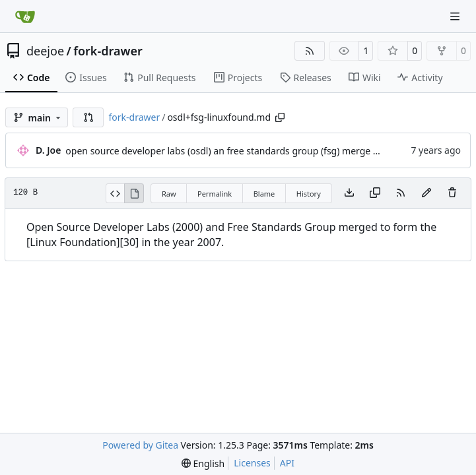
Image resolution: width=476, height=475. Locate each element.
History (309, 194)
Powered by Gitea (140, 445)
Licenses (252, 463)
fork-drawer (108, 51)
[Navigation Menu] (456, 16)
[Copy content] (375, 193)
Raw (169, 194)
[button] (88, 117)
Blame (264, 194)
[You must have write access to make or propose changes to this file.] (452, 193)
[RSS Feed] (310, 51)
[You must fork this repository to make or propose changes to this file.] (426, 193)
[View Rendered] (134, 193)
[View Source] (115, 193)
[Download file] (349, 193)
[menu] (203, 463)
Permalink (215, 194)
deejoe (45, 51)
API (287, 463)
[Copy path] (280, 117)
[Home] (25, 16)
